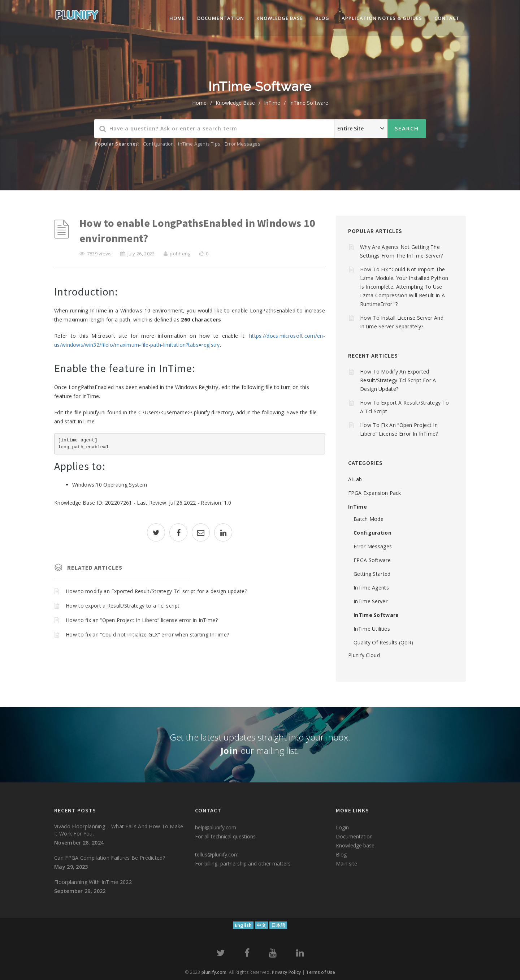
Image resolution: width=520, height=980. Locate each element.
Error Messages (242, 144)
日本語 (278, 925)
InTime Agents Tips (199, 144)
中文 (261, 925)
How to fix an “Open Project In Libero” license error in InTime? (142, 620)
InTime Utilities (372, 629)
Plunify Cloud (364, 655)
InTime (272, 103)
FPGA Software (372, 560)
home (199, 103)
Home (177, 18)
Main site (346, 864)
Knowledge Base (235, 103)
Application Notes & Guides (382, 18)
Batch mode (369, 519)
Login (342, 827)
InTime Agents (371, 588)
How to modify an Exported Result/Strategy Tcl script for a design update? (156, 591)
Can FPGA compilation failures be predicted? (110, 858)
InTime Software (309, 103)
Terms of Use (320, 972)
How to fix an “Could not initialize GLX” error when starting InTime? (147, 634)
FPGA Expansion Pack (375, 493)
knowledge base (280, 18)
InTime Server (370, 601)
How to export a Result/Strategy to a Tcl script (123, 606)
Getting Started (372, 574)
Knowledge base (355, 845)
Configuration (159, 144)
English (243, 925)
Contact (447, 18)
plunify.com (214, 972)
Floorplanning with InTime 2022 (93, 882)
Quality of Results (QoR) (383, 642)
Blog (322, 18)
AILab (355, 479)
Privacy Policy (286, 972)
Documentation (221, 18)
